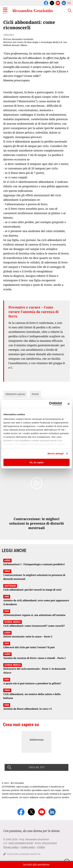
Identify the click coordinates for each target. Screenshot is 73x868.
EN (69, 3)
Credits (41, 847)
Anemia (35, 394)
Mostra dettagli (55, 453)
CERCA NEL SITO (36, 767)
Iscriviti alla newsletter (36, 865)
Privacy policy (11, 847)
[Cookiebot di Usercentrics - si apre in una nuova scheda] (49, 404)
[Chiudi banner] (69, 404)
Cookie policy (28, 847)
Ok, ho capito (36, 462)
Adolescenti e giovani (15, 394)
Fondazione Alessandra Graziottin (24, 854)
